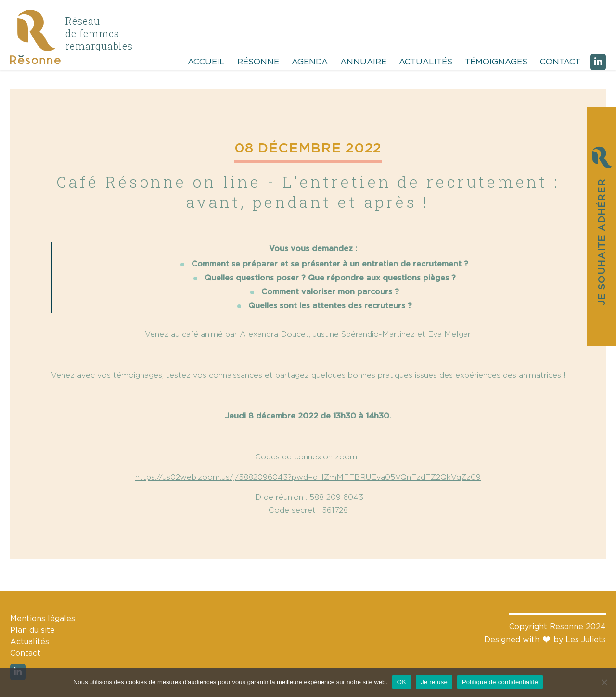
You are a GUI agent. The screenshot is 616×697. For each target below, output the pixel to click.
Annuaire (363, 62)
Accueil (206, 62)
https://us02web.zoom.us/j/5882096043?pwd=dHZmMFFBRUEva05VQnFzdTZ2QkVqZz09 (308, 477)
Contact (560, 62)
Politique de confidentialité (500, 682)
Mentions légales (43, 619)
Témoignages (496, 62)
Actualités (426, 62)
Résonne (258, 62)
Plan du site (32, 630)
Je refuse (434, 682)
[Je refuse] (604, 682)
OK (402, 682)
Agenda (310, 62)
